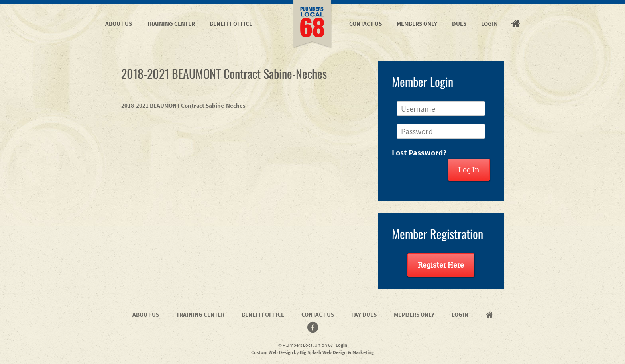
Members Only (417, 24)
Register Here (441, 265)
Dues (459, 24)
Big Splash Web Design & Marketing (337, 352)
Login (489, 24)
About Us (119, 24)
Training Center (171, 24)
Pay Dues (364, 314)
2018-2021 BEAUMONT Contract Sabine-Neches (183, 105)
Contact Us (366, 24)
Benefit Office (231, 24)
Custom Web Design (272, 352)
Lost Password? (419, 152)
